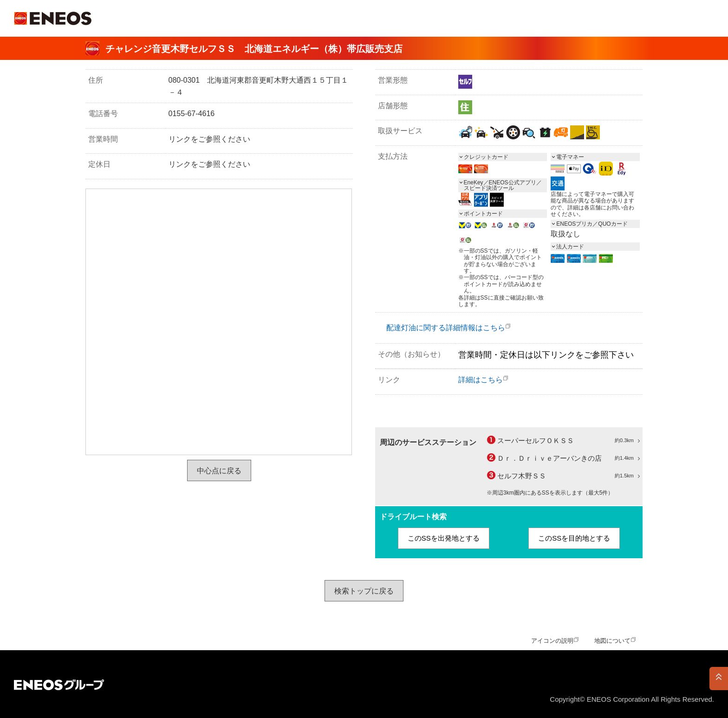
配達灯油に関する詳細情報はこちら (446, 328)
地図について (612, 641)
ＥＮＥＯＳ (53, 18)
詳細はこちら (481, 380)
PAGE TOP (719, 679)
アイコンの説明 (552, 641)
